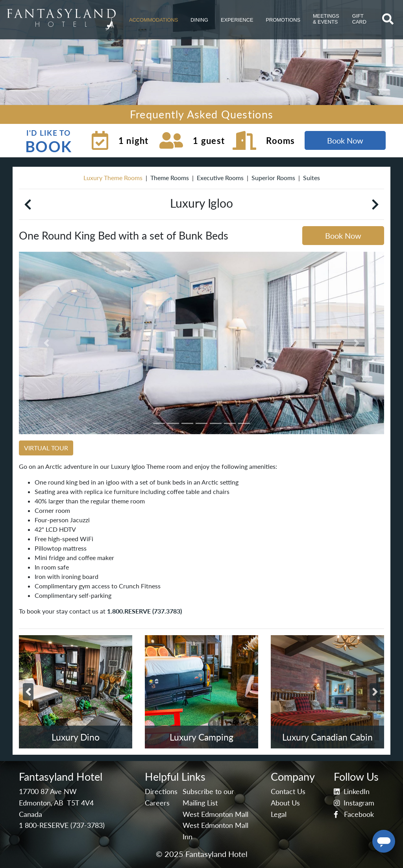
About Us (285, 803)
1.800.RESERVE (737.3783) (144, 611)
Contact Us (288, 792)
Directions (161, 792)
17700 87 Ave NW (48, 792)
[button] (153, 20)
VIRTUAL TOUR (46, 448)
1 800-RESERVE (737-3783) (62, 825)
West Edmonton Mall (215, 814)
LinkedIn (352, 792)
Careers (157, 803)
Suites (311, 178)
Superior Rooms (273, 178)
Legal (279, 814)
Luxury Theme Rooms (113, 178)
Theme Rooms (170, 178)
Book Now (345, 140)
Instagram (354, 803)
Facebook (354, 814)
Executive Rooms (220, 178)
